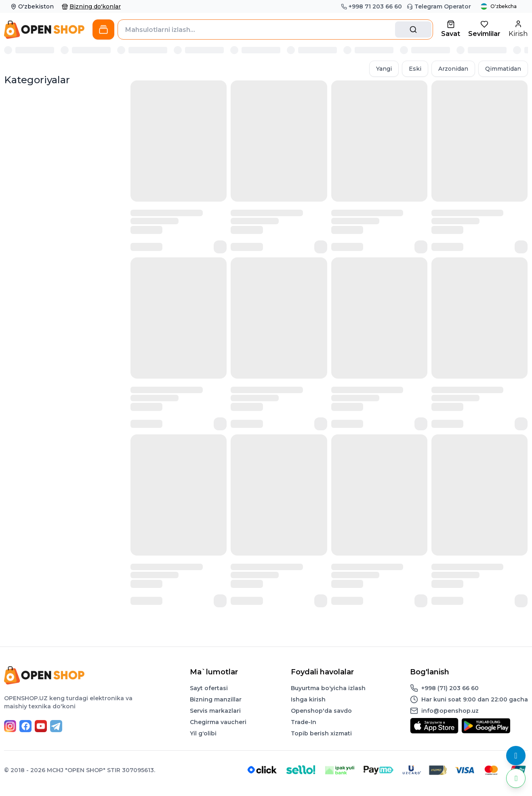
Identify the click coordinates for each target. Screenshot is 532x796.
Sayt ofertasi (209, 688)
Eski (415, 69)
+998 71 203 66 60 (371, 6)
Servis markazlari (215, 711)
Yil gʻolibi (203, 733)
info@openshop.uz (450, 711)
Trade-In (304, 722)
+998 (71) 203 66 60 (450, 688)
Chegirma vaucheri (218, 722)
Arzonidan (453, 69)
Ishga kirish (308, 699)
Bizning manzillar (216, 699)
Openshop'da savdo (321, 711)
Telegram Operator (439, 6)
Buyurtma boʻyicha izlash (328, 688)
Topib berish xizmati (321, 733)
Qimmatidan (503, 69)
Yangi (384, 69)
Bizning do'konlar (91, 6)
